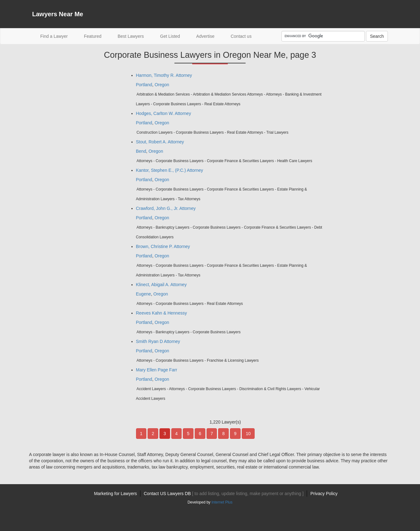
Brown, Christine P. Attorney (163, 246)
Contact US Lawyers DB (224, 494)
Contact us (241, 36)
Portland (144, 85)
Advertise (205, 36)
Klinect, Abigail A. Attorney (161, 285)
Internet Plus (222, 502)
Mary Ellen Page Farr (157, 370)
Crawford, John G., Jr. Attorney (166, 208)
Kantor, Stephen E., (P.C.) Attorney (170, 170)
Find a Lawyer (58, 36)
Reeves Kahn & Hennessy (161, 313)
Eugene (144, 294)
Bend (141, 151)
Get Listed (170, 36)
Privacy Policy (324, 494)
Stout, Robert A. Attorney (160, 142)
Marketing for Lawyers (115, 494)
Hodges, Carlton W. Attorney (164, 113)
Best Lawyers (131, 36)
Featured (93, 36)
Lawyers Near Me (58, 14)
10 (248, 434)
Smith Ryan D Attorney (158, 341)
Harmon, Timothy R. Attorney (164, 75)
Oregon (162, 85)
